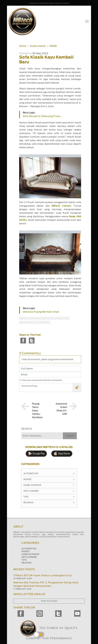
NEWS (53, 46)
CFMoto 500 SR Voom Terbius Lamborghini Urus (43, 576)
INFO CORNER (29, 557)
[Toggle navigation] (87, 21)
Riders (49, 479)
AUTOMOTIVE (29, 549)
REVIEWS (27, 563)
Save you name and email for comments (42, 380)
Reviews (49, 503)
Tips (49, 497)
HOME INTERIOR (30, 554)
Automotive (49, 474)
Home (23, 46)
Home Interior (38, 46)
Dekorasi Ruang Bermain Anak (41, 312)
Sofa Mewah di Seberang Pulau (42, 116)
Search (70, 436)
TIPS (24, 560)
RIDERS (26, 552)
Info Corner (49, 491)
